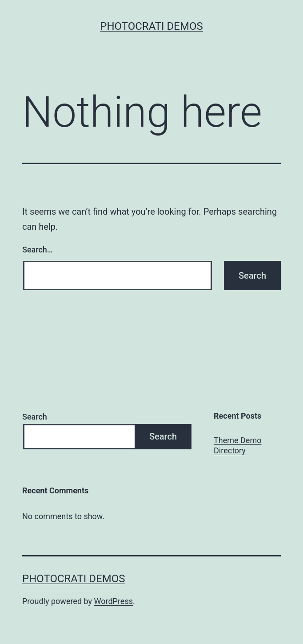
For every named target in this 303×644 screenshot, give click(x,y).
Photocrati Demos (151, 26)
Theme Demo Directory (237, 445)
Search (35, 417)
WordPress (114, 601)
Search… (38, 250)
